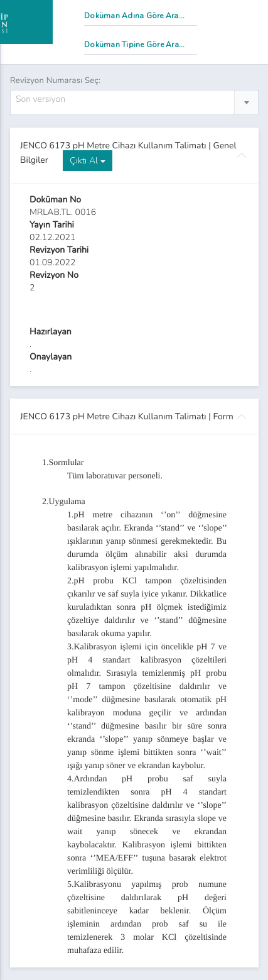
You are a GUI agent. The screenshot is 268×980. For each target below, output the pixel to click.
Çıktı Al (88, 161)
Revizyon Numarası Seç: (55, 80)
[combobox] (134, 102)
